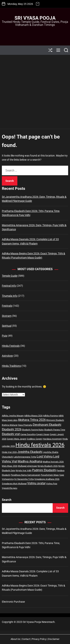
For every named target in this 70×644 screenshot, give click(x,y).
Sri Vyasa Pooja (35, 18)
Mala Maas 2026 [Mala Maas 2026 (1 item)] (10, 466)
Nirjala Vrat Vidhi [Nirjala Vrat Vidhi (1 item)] (24, 471)
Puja (4, 336)
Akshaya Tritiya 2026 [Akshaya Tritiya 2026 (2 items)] (32, 420)
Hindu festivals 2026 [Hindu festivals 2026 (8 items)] (40, 445)
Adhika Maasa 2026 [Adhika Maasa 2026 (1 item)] (33, 416)
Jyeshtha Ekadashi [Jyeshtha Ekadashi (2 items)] (30, 452)
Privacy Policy (39, 639)
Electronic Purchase (13, 602)
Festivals (7, 306)
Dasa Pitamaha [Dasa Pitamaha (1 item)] (25, 425)
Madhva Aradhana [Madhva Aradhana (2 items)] (30, 461)
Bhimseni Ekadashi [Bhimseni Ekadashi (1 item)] (55, 420)
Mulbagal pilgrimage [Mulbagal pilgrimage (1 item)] (27, 466)
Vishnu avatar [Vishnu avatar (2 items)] (36, 483)
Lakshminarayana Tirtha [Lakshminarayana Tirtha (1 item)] (25, 457)
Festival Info (9, 286)
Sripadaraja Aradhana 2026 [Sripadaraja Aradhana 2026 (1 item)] (47, 479)
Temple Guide (10, 276)
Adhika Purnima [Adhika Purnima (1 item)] (50, 416)
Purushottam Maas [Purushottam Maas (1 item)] (50, 475)
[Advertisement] (35, 92)
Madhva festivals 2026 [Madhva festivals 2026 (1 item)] (53, 462)
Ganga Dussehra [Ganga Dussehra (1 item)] (28, 434)
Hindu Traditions (11, 366)
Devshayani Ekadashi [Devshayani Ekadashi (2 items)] (47, 425)
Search (7, 500)
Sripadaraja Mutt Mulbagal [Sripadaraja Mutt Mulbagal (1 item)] (14, 484)
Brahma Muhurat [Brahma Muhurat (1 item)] (10, 425)
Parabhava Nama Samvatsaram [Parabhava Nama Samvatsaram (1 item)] (26, 475)
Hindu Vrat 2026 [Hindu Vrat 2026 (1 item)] (9, 452)
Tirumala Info (10, 296)
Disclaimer (54, 639)
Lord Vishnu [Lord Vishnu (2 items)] (45, 457)
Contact (26, 639)
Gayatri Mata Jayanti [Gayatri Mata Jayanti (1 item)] (17, 439)
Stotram (7, 316)
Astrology (7, 356)
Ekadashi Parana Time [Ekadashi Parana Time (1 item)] (55, 430)
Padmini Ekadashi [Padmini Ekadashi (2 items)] (44, 470)
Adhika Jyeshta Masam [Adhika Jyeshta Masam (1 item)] (13, 416)
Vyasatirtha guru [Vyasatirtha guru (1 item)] (10, 488)
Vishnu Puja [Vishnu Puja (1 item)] (52, 484)
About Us (15, 639)
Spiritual (7, 326)
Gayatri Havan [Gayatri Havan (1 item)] (43, 434)
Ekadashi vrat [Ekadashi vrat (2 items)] (11, 434)
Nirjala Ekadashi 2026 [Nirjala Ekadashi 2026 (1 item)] (48, 466)
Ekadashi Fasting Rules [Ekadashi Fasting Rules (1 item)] (33, 430)
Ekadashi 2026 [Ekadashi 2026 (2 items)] (12, 429)
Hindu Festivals (11, 346)
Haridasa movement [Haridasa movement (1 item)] (52, 439)
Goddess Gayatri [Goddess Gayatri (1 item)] (35, 439)
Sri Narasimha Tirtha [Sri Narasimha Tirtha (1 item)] (24, 479)
